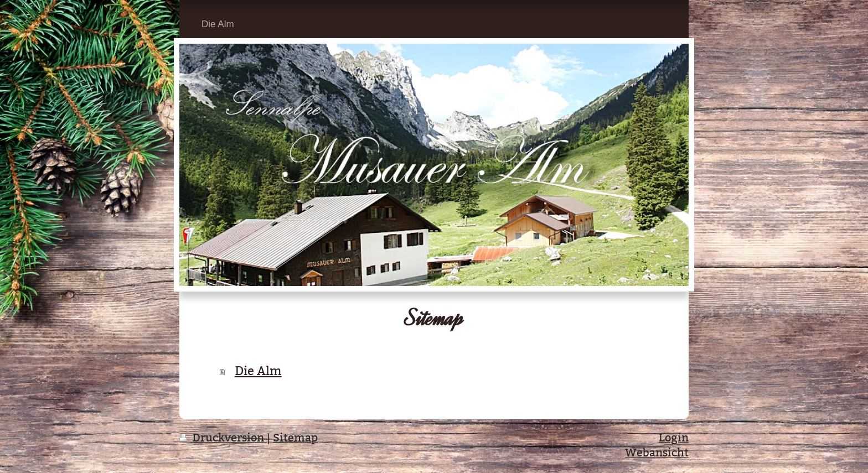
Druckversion (223, 438)
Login (674, 438)
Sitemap (295, 438)
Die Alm (258, 371)
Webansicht (657, 453)
